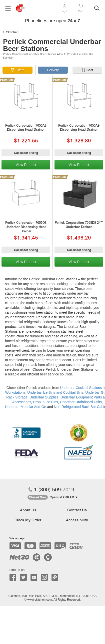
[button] (52, 497)
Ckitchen (12, 32)
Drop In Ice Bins (45, 402)
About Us (28, 510)
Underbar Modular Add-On (25, 407)
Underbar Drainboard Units (81, 402)
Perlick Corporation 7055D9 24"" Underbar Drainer (79, 225)
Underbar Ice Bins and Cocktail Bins (55, 392)
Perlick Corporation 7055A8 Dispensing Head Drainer (26, 128)
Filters (20, 70)
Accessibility (77, 520)
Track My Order (28, 520)
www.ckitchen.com (40, 600)
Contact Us (77, 510)
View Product (26, 165)
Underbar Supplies (44, 397)
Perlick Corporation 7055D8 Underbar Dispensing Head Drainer (26, 227)
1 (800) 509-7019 (51, 489)
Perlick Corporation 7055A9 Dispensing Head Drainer (79, 128)
